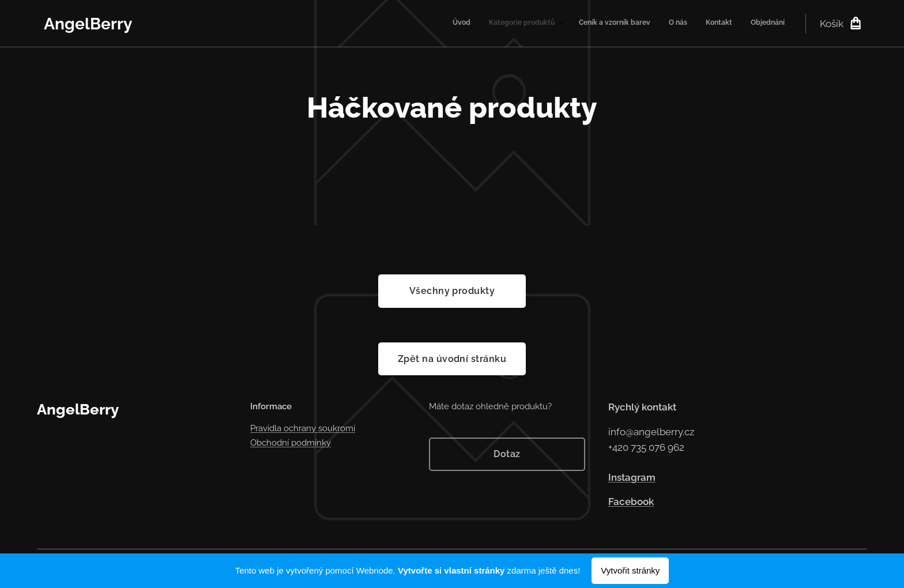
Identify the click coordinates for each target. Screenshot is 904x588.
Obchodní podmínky (291, 443)
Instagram (632, 477)
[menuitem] (690, 24)
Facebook (631, 502)
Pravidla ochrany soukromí (303, 429)
